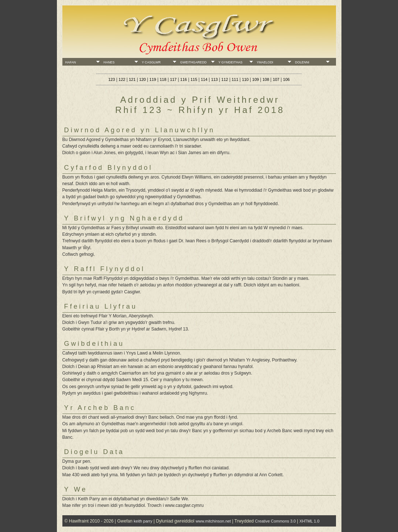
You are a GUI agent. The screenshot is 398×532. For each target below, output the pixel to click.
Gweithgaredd (192, 62)
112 (225, 79)
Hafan (70, 62)
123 (112, 79)
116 (183, 79)
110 (245, 79)
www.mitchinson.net (213, 521)
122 (122, 79)
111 (235, 79)
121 (132, 79)
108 (266, 79)
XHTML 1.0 (310, 521)
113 (215, 79)
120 (142, 79)
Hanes (108, 62)
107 (276, 79)
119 (153, 79)
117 (173, 79)
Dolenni (301, 62)
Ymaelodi (264, 62)
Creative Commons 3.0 (275, 521)
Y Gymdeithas (230, 62)
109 (255, 79)
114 (204, 79)
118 (163, 79)
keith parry (143, 521)
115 (194, 79)
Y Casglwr (150, 62)
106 (286, 79)
